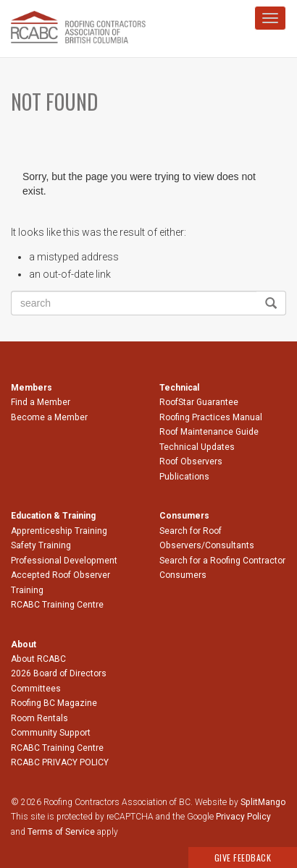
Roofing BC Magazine (54, 703)
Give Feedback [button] (243, 858)
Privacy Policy (243, 817)
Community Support (51, 733)
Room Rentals (39, 718)
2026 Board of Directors (59, 673)
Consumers (183, 575)
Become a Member (49, 417)
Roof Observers (191, 461)
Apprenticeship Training (59, 531)
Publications (184, 477)
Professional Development (64, 561)
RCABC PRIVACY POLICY (60, 762)
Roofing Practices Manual (211, 417)
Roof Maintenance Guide (209, 432)
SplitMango (263, 802)
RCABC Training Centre (57, 605)
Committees (36, 689)
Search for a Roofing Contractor (222, 561)
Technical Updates (197, 447)
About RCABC (38, 659)
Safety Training (41, 545)
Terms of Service (61, 832)
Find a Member (41, 402)
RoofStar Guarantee (199, 402)
